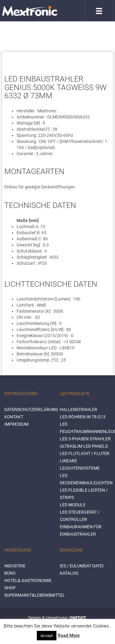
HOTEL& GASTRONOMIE (28, 580)
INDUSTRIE (15, 566)
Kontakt (14, 417)
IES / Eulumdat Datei (82, 566)
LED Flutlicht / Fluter (85, 453)
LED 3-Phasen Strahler (85, 439)
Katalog (69, 573)
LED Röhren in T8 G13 (83, 417)
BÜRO (10, 573)
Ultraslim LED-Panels (84, 446)
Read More (69, 635)
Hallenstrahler (79, 409)
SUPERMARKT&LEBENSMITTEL (35, 595)
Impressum (16, 424)
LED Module (73, 505)
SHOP (10, 588)
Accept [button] (47, 636)
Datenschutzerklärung (31, 409)
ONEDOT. (78, 618)
